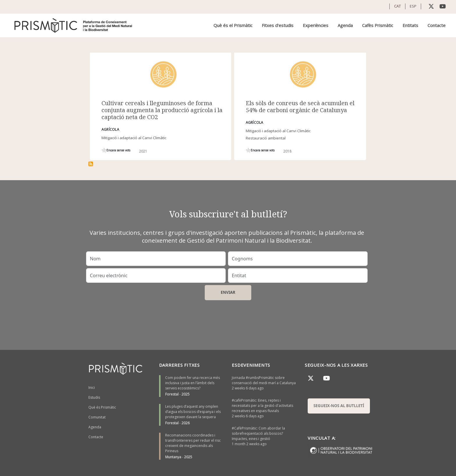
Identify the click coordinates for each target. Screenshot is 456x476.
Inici (92, 388)
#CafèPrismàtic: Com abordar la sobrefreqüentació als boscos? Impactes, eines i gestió (258, 433)
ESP (413, 6)
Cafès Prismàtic (378, 25)
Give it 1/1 (104, 150)
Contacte (437, 25)
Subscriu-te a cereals (91, 164)
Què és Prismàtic (102, 407)
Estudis (94, 397)
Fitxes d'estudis (278, 25)
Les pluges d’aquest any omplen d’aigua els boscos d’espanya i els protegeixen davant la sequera (193, 412)
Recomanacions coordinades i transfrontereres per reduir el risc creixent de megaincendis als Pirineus (193, 443)
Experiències (316, 25)
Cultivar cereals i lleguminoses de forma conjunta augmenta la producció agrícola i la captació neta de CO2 (162, 110)
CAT (397, 6)
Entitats (410, 25)
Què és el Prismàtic (233, 25)
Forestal (172, 394)
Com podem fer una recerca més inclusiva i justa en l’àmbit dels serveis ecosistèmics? (193, 383)
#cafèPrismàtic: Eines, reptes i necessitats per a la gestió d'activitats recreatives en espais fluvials (262, 406)
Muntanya (173, 457)
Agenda (345, 25)
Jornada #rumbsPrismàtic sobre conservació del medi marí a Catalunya (264, 380)
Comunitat (97, 417)
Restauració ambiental (266, 138)
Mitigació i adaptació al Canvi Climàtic (134, 138)
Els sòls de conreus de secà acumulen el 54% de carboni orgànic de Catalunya (300, 107)
